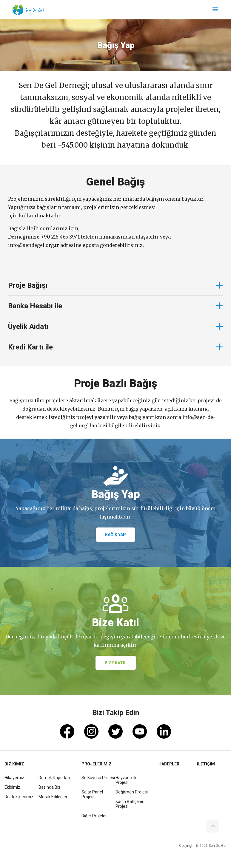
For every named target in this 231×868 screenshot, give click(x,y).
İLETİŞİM (206, 764)
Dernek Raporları (54, 778)
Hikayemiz (14, 778)
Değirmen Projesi (132, 792)
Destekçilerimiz (19, 797)
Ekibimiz (12, 787)
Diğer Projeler (94, 816)
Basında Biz (50, 787)
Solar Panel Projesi (92, 794)
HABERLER (169, 764)
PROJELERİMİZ (97, 764)
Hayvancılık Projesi (126, 780)
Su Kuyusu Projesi (98, 778)
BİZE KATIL (116, 663)
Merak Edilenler (53, 797)
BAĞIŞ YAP (115, 535)
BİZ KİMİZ (14, 764)
